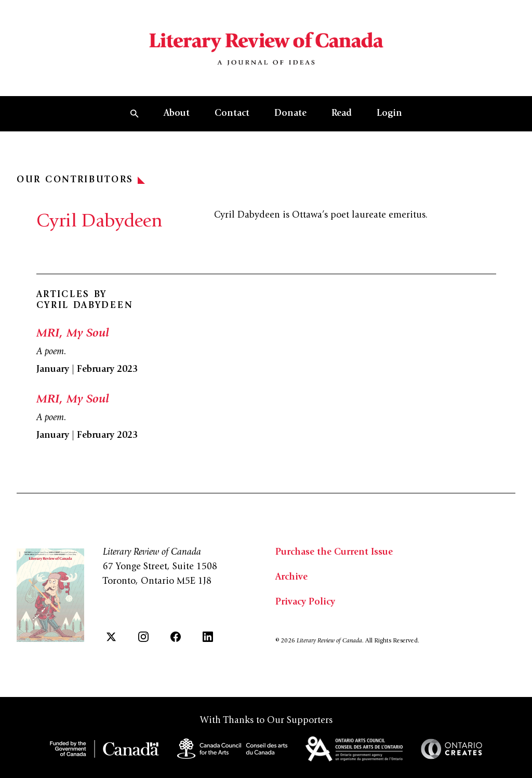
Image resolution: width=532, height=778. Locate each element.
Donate (290, 114)
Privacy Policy (305, 602)
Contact (232, 114)
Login (389, 114)
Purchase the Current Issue (334, 553)
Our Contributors (81, 180)
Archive (291, 578)
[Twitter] (111, 637)
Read (342, 114)
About (177, 114)
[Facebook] (176, 637)
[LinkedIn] (208, 637)
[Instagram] (143, 637)
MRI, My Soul (73, 334)
